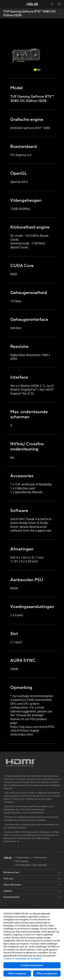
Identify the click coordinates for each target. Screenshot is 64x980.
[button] (5, 4)
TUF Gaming (22, 861)
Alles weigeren (17, 974)
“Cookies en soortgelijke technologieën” (23, 959)
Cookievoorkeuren (32, 965)
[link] (32, 4)
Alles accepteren (47, 974)
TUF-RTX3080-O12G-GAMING (31, 865)
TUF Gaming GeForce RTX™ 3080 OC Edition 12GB (30, 13)
